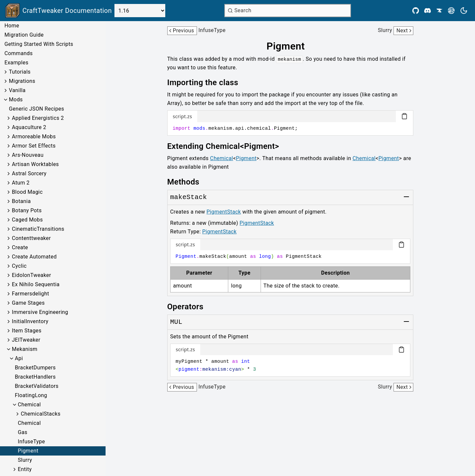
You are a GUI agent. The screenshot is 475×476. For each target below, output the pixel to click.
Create (20, 247)
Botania (21, 201)
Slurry (25, 460)
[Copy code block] (404, 116)
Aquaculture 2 (29, 127)
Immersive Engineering (40, 312)
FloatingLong (31, 395)
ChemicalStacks (41, 414)
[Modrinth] (451, 11)
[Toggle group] (406, 197)
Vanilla (17, 90)
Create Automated (34, 257)
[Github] (416, 11)
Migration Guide (24, 35)
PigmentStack (224, 212)
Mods (16, 100)
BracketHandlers (35, 377)
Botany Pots (27, 210)
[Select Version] (140, 11)
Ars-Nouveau (28, 155)
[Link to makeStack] (189, 197)
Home (12, 26)
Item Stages (27, 331)
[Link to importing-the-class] (207, 83)
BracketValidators (37, 386)
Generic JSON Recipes (36, 109)
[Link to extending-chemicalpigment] (228, 146)
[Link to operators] (190, 307)
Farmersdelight (31, 294)
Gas (23, 432)
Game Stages (28, 303)
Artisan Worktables (35, 164)
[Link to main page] (59, 11)
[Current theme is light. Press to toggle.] (464, 11)
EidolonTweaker (32, 275)
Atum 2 (21, 183)
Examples (16, 63)
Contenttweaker (31, 238)
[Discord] (427, 11)
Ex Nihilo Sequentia (36, 284)
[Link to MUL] (176, 322)
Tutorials (20, 72)
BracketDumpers (35, 368)
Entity (25, 469)
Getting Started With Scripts (39, 44)
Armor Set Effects (34, 146)
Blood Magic (27, 192)
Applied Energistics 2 (38, 118)
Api (19, 358)
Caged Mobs (27, 220)
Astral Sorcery (29, 173)
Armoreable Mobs (34, 136)
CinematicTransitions (38, 229)
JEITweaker (26, 340)
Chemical (29, 405)
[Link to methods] (188, 182)
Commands (18, 53)
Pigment (28, 451)
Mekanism (25, 349)
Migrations (22, 81)
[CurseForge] (439, 11)
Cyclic (19, 266)
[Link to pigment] (290, 46)
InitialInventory (30, 321)
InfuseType (31, 442)
